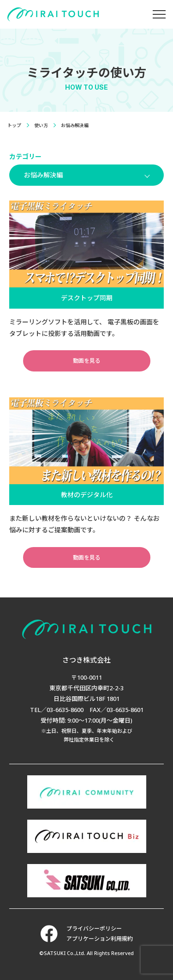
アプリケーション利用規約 (100, 939)
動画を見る (87, 361)
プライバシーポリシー (94, 928)
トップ (14, 125)
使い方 (41, 125)
